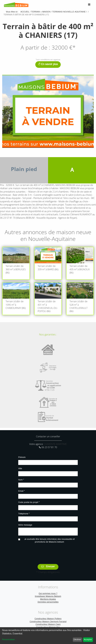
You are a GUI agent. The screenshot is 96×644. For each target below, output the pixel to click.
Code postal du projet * (29, 502)
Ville (20, 469)
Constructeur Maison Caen (48, 624)
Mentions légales (48, 599)
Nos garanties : (48, 334)
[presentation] (48, 552)
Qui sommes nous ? (48, 594)
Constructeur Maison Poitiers (48, 619)
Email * (21, 491)
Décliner (77, 640)
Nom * (21, 480)
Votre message (25, 525)
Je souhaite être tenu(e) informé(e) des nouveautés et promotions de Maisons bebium (49, 541)
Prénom (22, 457)
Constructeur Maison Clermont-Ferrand (48, 622)
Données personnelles (48, 602)
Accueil (25, 12)
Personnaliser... (9, 640)
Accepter (88, 640)
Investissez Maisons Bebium (48, 596)
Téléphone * (24, 514)
